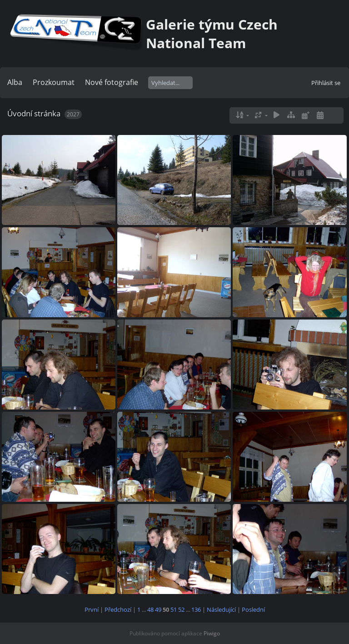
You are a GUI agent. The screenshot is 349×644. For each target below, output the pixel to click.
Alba (15, 82)
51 (174, 609)
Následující (221, 609)
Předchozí (118, 609)
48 (150, 609)
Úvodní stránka (34, 113)
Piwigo (212, 633)
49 (158, 609)
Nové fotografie (112, 82)
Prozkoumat (54, 82)
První (92, 609)
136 (196, 609)
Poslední (253, 609)
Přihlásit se (326, 83)
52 (181, 609)
